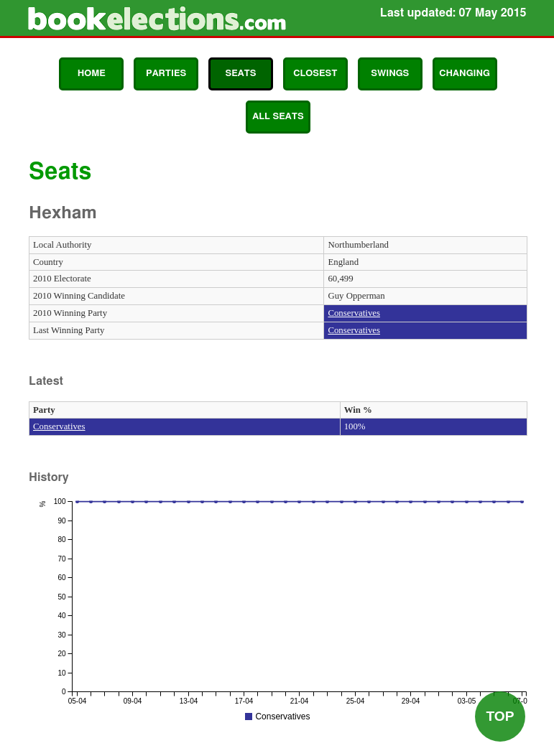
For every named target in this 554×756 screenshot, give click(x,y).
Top (500, 716)
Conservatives (354, 313)
